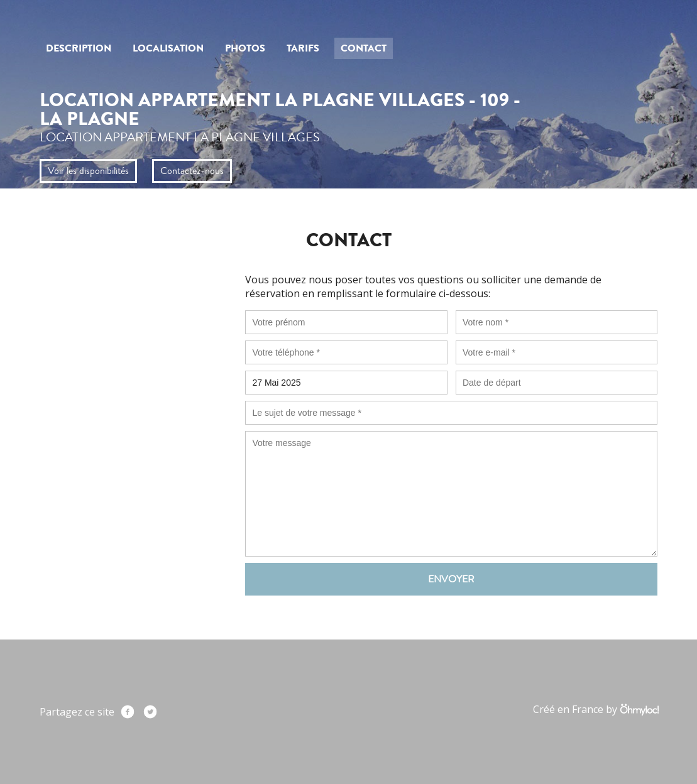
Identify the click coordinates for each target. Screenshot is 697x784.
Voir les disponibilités (88, 171)
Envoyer (451, 579)
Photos (245, 48)
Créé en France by (595, 710)
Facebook (128, 712)
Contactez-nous (192, 171)
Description (79, 48)
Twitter (150, 712)
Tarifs (303, 48)
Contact (364, 48)
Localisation (168, 48)
